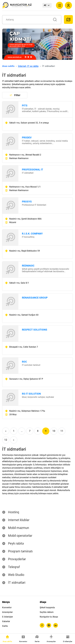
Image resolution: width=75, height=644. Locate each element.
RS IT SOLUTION (31, 394)
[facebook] (42, 625)
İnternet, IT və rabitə (28, 66)
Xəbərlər (6, 621)
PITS (25, 105)
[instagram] (49, 625)
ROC (24, 362)
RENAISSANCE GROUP (35, 298)
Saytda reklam (47, 612)
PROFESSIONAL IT (33, 170)
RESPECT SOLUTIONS (35, 330)
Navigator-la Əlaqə (49, 617)
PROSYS (27, 202)
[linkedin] (56, 625)
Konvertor (7, 608)
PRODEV (27, 138)
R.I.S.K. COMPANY (32, 234)
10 (54, 431)
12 (6, 440)
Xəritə (5, 626)
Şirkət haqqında (47, 608)
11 (62, 431)
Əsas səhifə (8, 66)
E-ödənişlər (7, 617)
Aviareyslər (7, 612)
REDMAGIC (28, 266)
